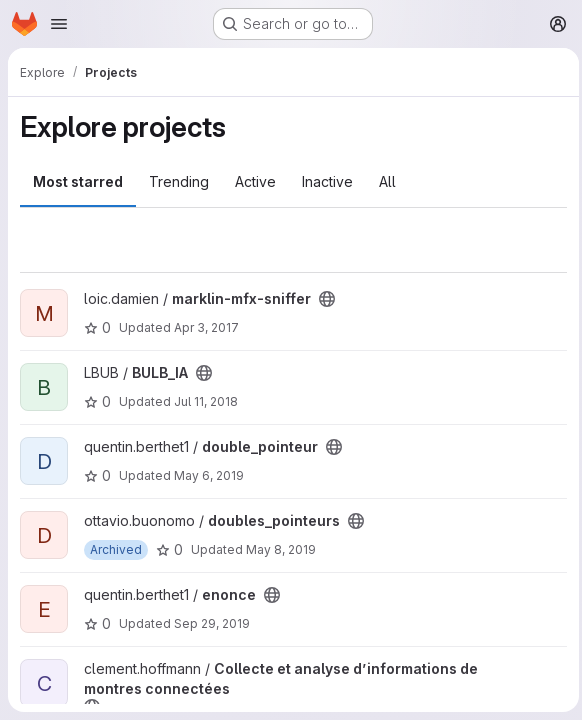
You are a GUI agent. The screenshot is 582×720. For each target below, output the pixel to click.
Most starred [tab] (78, 181)
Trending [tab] (179, 181)
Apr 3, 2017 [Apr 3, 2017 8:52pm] (206, 327)
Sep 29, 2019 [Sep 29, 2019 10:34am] (212, 623)
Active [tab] (255, 181)
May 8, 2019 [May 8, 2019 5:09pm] (281, 549)
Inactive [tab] (327, 181)
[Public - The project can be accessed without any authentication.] (327, 299)
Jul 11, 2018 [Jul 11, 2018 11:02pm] (206, 401)
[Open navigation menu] (59, 24)
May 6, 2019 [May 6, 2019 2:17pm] (209, 475)
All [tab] (387, 181)
